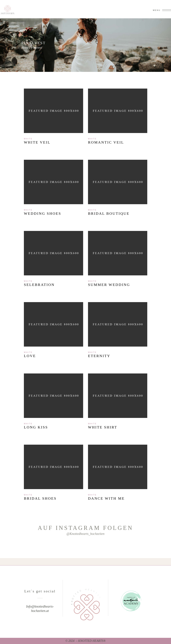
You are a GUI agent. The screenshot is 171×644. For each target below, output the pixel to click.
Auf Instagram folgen (86, 528)
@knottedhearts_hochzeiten (85, 534)
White (28, 139)
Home (25, 48)
